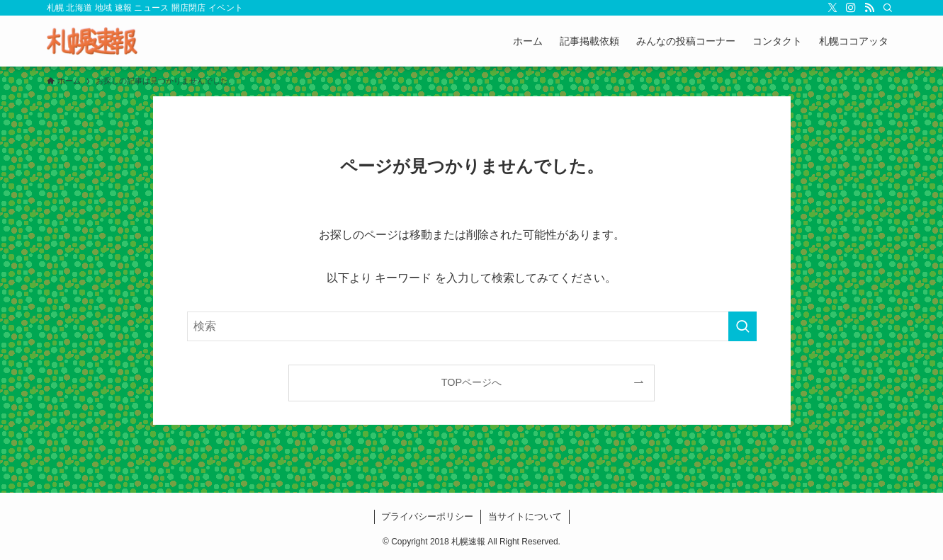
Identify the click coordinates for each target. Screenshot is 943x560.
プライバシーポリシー (427, 516)
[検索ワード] (472, 326)
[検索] (888, 8)
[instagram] (851, 8)
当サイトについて (525, 516)
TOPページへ (471, 382)
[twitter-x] (832, 8)
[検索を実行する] (742, 326)
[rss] (869, 8)
